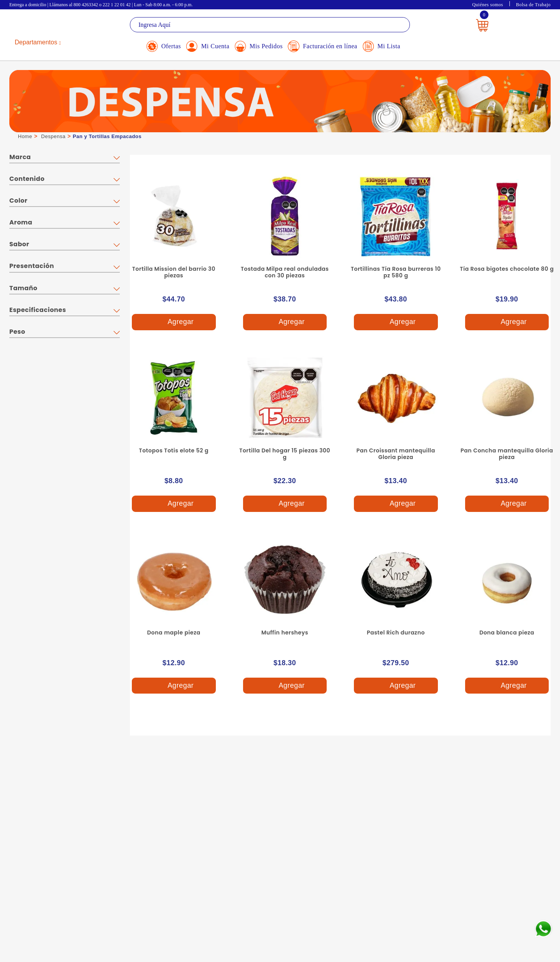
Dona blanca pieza (507, 633)
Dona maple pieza (174, 633)
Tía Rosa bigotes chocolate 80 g (507, 269)
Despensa (53, 136)
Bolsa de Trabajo (533, 5)
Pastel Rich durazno (396, 633)
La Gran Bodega (44, 26)
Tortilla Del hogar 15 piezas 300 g (285, 454)
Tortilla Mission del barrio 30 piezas (174, 272)
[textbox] (270, 25)
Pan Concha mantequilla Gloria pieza (507, 454)
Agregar (173, 322)
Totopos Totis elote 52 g (174, 450)
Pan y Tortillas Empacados (107, 136)
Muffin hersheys (285, 633)
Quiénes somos (488, 5)
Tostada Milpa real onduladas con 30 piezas (285, 272)
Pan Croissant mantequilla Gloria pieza (396, 454)
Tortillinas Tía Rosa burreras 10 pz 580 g (396, 272)
